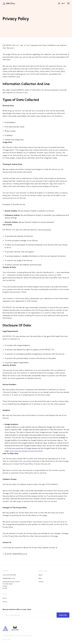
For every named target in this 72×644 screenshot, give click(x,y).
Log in (62, 3)
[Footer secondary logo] (5, 628)
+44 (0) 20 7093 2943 (9, 575)
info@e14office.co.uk (9, 578)
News (40, 578)
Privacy (5, 602)
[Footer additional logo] (15, 630)
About (40, 575)
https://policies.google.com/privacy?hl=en (26, 451)
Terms (5, 598)
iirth (8, 639)
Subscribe (63, 615)
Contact (41, 582)
